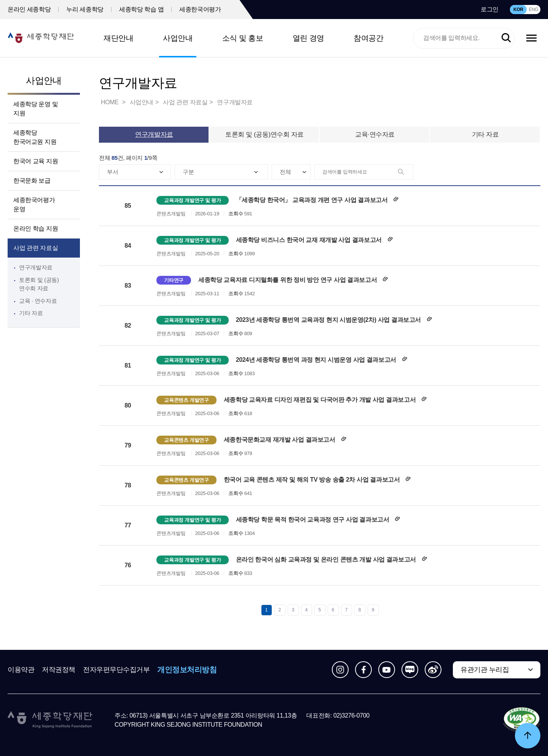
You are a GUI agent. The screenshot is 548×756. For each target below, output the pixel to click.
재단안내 (118, 38)
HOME (110, 102)
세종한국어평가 (200, 9)
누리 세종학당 (85, 9)
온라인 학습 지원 (36, 228)
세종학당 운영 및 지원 (36, 109)
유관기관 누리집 (485, 670)
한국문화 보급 (32, 181)
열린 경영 (308, 38)
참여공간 (368, 38)
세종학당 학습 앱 (141, 9)
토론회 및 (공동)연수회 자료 (264, 134)
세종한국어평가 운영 (34, 205)
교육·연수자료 (375, 134)
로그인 (490, 9)
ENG (533, 10)
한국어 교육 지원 (36, 161)
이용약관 (21, 670)
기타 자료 (31, 313)
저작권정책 (59, 670)
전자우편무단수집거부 (116, 670)
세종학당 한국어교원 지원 (35, 137)
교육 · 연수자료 (38, 301)
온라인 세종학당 (29, 9)
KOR (518, 10)
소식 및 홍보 (243, 38)
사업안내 (178, 38)
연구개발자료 (36, 267)
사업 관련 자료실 (36, 248)
